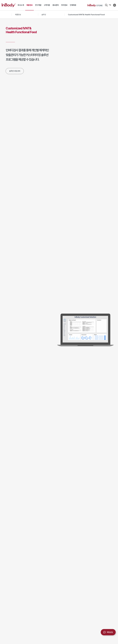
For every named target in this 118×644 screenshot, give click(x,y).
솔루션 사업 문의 (15, 71)
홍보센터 (56, 5)
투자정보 (64, 5)
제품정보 (29, 5)
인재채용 (73, 5)
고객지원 (47, 5)
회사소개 (21, 5)
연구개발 (38, 5)
